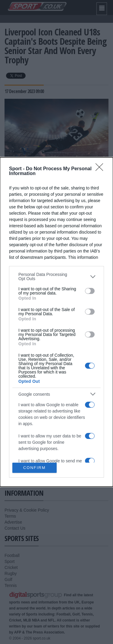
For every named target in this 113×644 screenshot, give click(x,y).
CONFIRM (35, 468)
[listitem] (56, 277)
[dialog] (56, 322)
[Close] (101, 169)
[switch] (90, 291)
